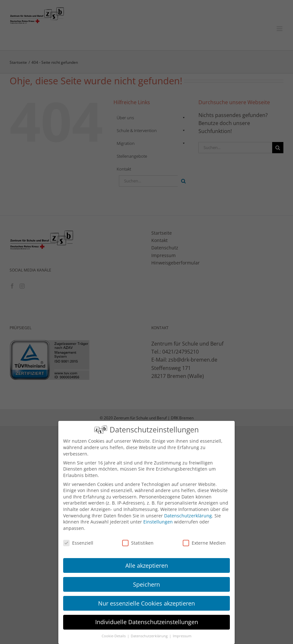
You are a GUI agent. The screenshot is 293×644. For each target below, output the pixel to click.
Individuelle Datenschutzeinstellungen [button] (147, 622)
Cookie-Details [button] (114, 636)
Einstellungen (158, 522)
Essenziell (78, 543)
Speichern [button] (146, 584)
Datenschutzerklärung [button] (150, 636)
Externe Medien (204, 543)
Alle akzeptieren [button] (147, 565)
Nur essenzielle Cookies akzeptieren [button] (146, 603)
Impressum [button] (182, 636)
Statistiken (138, 543)
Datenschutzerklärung (188, 516)
